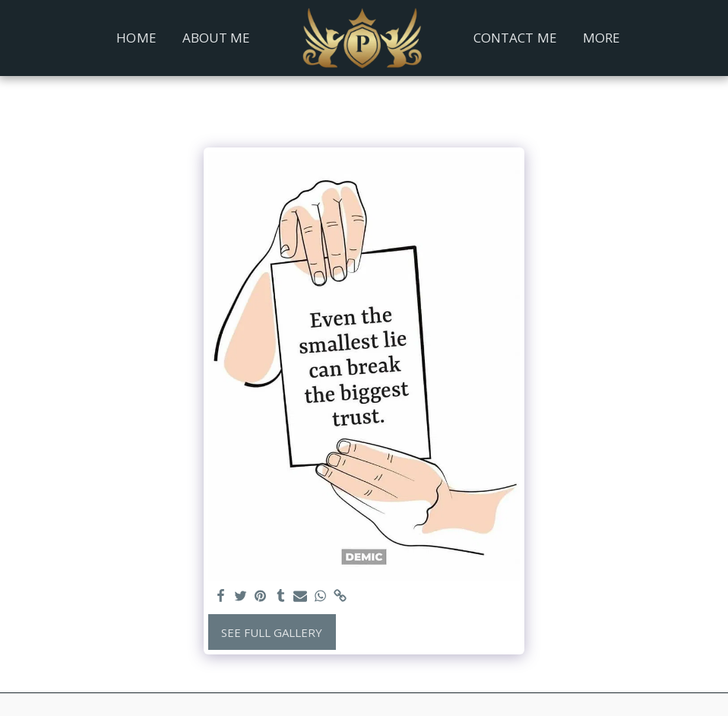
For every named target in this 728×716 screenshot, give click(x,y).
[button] (663, 38)
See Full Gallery (272, 632)
